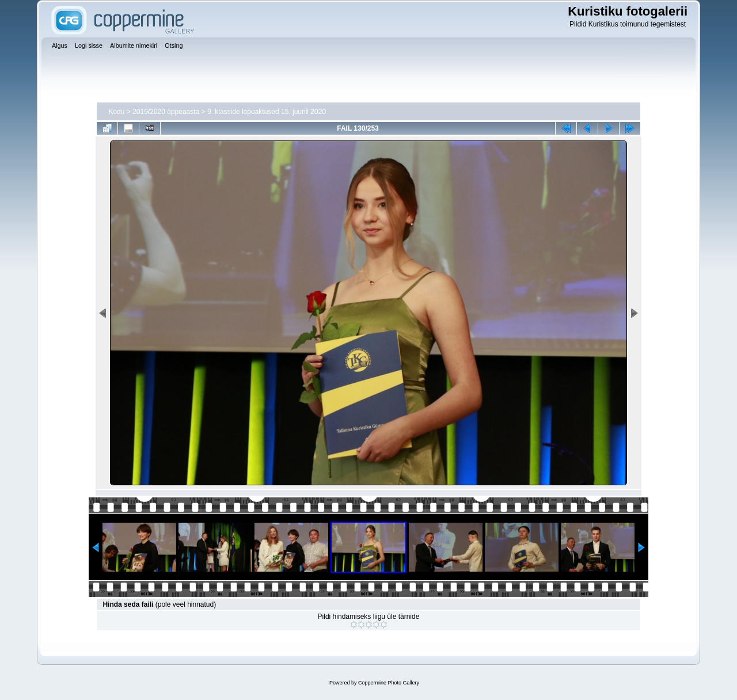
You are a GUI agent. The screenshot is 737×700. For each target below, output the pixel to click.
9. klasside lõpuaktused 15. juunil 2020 (267, 112)
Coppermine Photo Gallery (389, 683)
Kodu (116, 112)
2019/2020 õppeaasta (166, 112)
